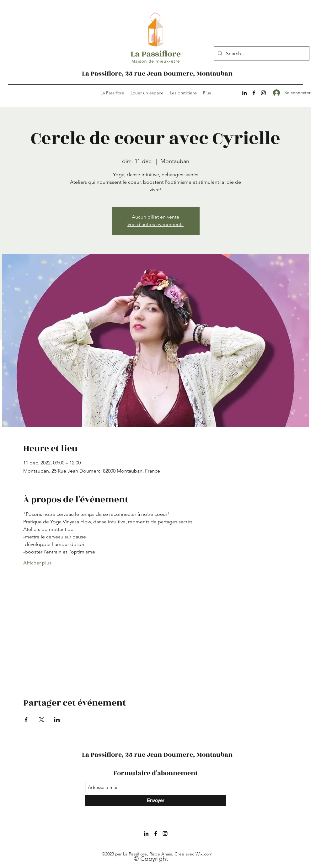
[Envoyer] (156, 800)
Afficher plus (37, 563)
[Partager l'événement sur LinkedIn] (57, 720)
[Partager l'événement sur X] (42, 720)
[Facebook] (254, 93)
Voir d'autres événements (155, 224)
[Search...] (261, 54)
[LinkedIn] (244, 93)
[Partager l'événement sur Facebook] (26, 720)
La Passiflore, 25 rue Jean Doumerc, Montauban (157, 74)
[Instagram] (263, 93)
